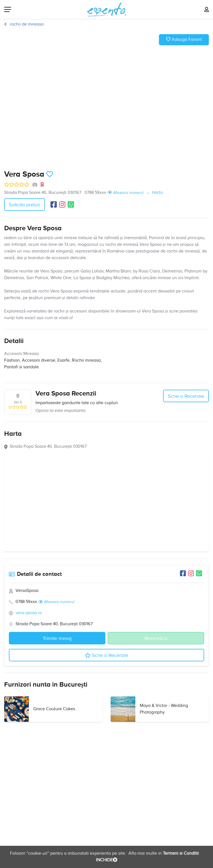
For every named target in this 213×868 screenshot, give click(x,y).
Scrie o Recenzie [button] (186, 396)
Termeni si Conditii (180, 853)
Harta (157, 193)
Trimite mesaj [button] (57, 638)
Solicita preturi (25, 205)
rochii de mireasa (26, 24)
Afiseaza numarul (125, 192)
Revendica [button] (156, 638)
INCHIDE (107, 860)
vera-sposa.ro (29, 613)
